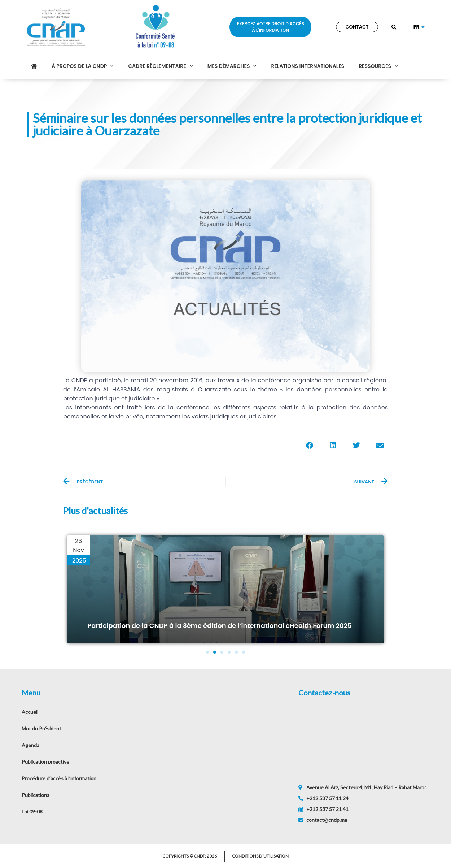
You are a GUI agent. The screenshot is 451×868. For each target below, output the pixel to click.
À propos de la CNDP (83, 66)
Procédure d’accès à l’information (59, 778)
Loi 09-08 (32, 811)
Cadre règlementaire (160, 66)
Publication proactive (45, 762)
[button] (394, 28)
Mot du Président (41, 728)
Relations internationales (308, 66)
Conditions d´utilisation (260, 856)
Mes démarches (232, 66)
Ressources (378, 66)
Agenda (30, 745)
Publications (36, 795)
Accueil (30, 712)
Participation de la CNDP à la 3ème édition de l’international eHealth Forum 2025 (219, 626)
